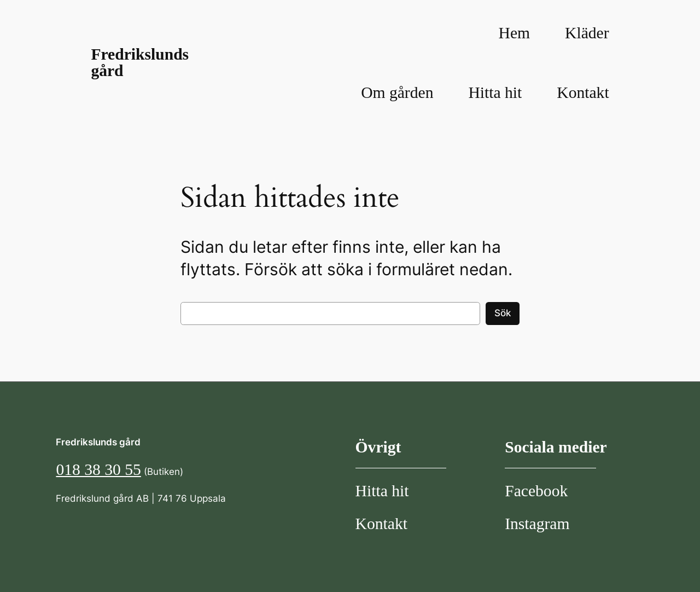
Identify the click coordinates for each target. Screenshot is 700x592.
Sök (503, 313)
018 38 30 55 (98, 469)
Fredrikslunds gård (140, 62)
